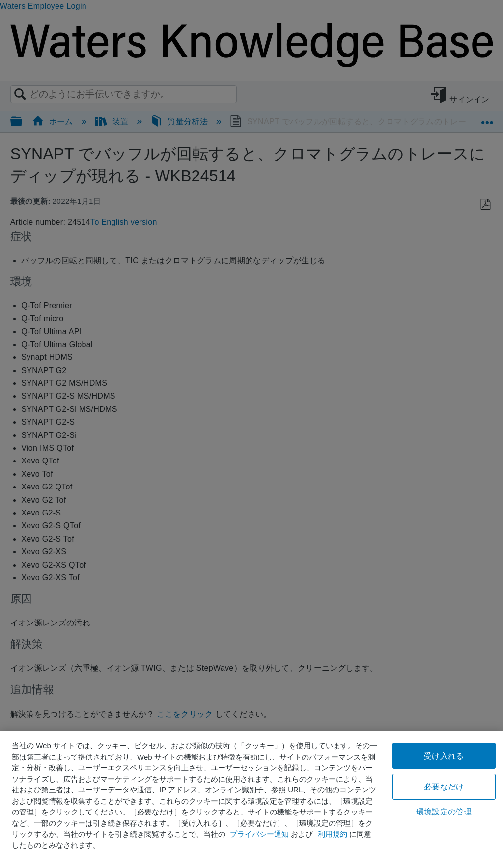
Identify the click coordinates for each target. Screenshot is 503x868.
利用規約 (333, 834)
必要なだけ (444, 787)
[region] (251, 799)
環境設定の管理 (444, 812)
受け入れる (444, 756)
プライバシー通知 (259, 834)
